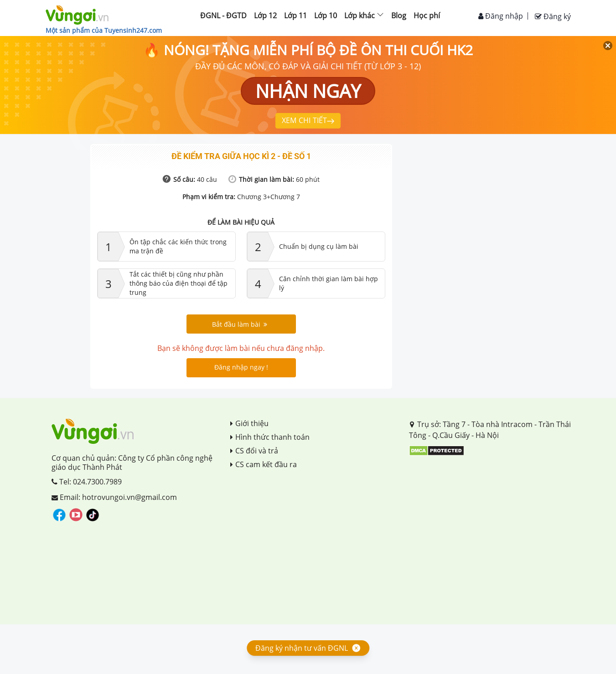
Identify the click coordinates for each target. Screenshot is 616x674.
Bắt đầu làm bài (240, 324)
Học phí (427, 15)
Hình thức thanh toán (270, 437)
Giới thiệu (249, 423)
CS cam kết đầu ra (264, 464)
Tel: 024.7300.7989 (87, 482)
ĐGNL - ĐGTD (223, 15)
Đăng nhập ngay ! (241, 367)
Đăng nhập (501, 16)
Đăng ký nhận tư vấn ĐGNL (302, 648)
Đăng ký (553, 16)
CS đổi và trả (254, 451)
